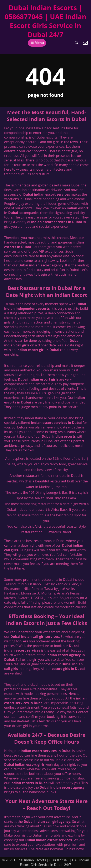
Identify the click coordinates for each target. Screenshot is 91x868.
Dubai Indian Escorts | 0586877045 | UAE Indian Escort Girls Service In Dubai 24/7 (46, 21)
